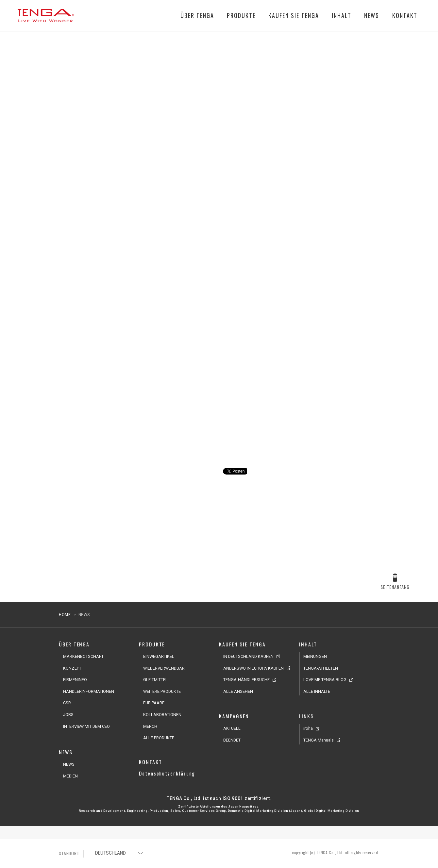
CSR (67, 703)
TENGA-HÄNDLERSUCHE (246, 680)
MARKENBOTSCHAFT (83, 656)
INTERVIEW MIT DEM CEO (86, 726)
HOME (65, 615)
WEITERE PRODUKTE (162, 691)
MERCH (150, 726)
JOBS (68, 715)
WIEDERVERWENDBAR (164, 668)
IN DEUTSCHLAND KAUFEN (248, 656)
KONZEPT (72, 668)
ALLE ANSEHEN (238, 691)
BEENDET (232, 740)
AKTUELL (232, 728)
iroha (308, 728)
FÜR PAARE (154, 703)
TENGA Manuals (319, 740)
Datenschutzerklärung (167, 773)
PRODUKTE (241, 16)
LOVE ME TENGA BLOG (325, 680)
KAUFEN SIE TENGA (294, 16)
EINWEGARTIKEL (159, 656)
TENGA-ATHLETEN (321, 668)
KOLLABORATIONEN (162, 715)
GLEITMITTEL (155, 680)
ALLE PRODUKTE (159, 738)
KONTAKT (405, 16)
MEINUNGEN (315, 656)
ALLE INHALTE (317, 691)
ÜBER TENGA (197, 16)
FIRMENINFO (75, 680)
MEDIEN (70, 776)
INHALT (342, 16)
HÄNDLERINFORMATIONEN (89, 691)
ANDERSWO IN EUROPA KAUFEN (253, 668)
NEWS (372, 16)
